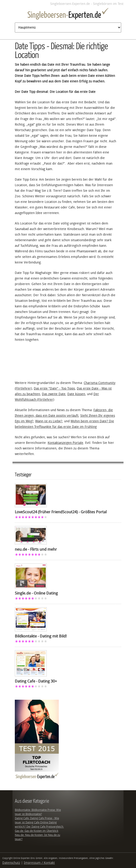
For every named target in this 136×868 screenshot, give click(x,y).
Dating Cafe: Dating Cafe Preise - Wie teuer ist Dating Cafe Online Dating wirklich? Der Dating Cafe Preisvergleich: (39, 822)
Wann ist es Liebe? (49, 421)
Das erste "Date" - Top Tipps (54, 388)
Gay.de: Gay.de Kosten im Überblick (37, 831)
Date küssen (76, 394)
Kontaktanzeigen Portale (65, 443)
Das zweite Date (54, 394)
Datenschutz (11, 863)
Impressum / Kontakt (39, 863)
